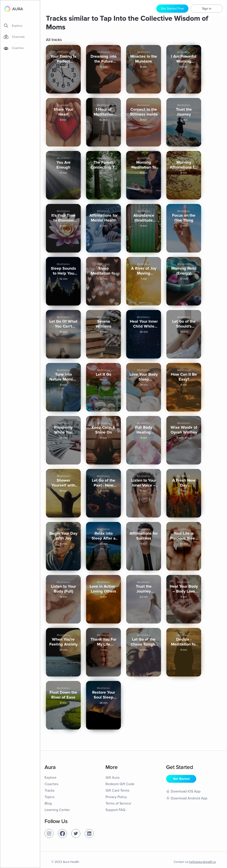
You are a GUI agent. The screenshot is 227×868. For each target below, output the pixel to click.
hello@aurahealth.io (202, 862)
